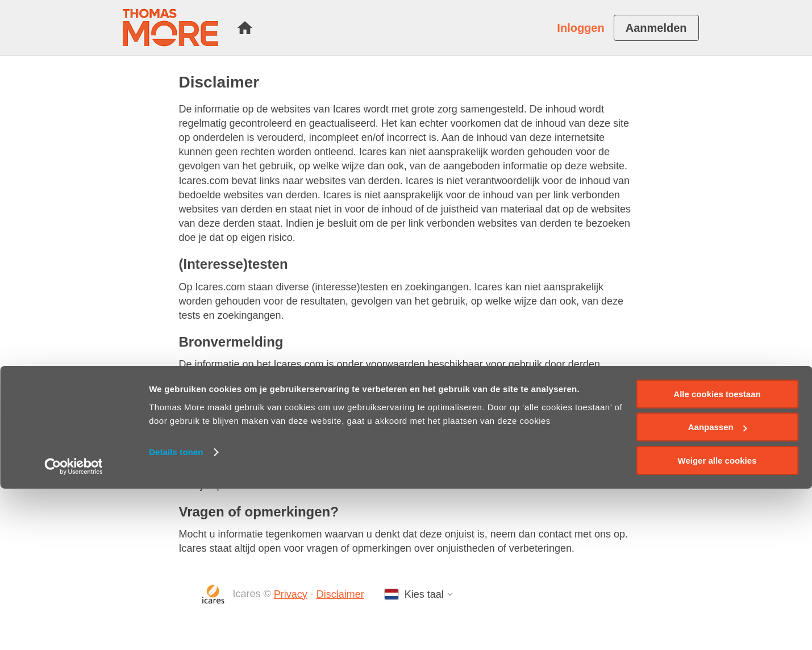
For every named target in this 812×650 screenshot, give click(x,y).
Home (245, 28)
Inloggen (580, 28)
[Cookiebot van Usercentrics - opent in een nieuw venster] (74, 628)
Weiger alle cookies (717, 622)
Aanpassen (718, 589)
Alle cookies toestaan (717, 555)
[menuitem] (245, 28)
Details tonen (176, 613)
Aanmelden (656, 28)
